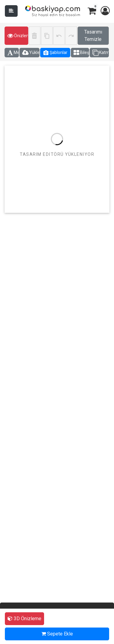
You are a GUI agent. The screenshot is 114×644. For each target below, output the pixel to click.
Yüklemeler (31, 53)
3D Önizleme (24, 619)
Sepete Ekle (57, 634)
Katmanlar (101, 53)
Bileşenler (81, 53)
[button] (105, 11)
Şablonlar (55, 53)
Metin (13, 53)
